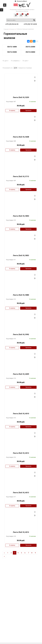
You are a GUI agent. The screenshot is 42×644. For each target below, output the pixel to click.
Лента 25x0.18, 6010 (21, 414)
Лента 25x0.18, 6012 (21, 453)
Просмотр (28, 111)
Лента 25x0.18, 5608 (21, 137)
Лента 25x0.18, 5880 (21, 295)
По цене (26, 61)
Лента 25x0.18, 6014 (21, 532)
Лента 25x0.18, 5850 (21, 216)
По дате (6, 61)
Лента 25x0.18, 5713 (21, 176)
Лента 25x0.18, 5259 (21, 97)
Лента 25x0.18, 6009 (21, 374)
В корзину (12, 111)
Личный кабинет (21, 1)
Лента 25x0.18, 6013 (21, 493)
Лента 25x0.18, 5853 (21, 255)
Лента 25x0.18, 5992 (21, 334)
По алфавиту (16, 61)
